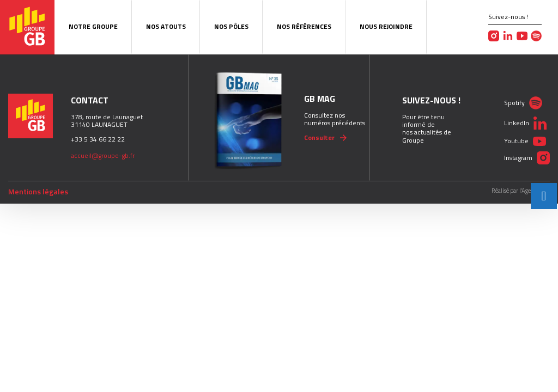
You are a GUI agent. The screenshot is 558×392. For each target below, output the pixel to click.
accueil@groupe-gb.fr (103, 155)
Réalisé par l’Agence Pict (521, 191)
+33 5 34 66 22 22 (98, 139)
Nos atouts (166, 26)
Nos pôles (231, 26)
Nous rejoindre (386, 26)
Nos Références (304, 26)
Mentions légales (38, 192)
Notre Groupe (93, 26)
